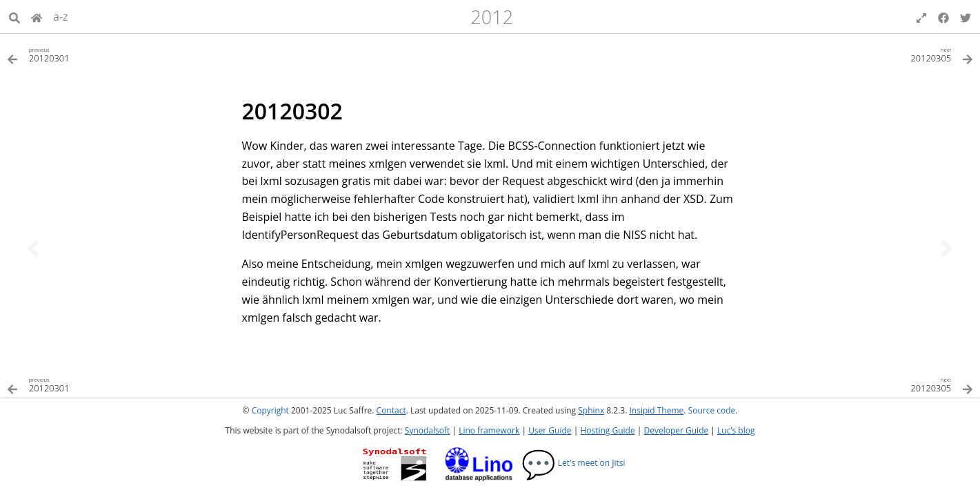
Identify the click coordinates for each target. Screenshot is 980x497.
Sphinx (591, 410)
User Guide (550, 430)
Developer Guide (676, 430)
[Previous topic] (33, 248)
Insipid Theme (656, 410)
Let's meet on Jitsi (573, 463)
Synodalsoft (427, 430)
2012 (492, 17)
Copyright (270, 410)
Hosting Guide (607, 430)
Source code (712, 410)
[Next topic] (947, 248)
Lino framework (489, 430)
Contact (391, 410)
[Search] (14, 17)
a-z (61, 17)
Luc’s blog (736, 430)
